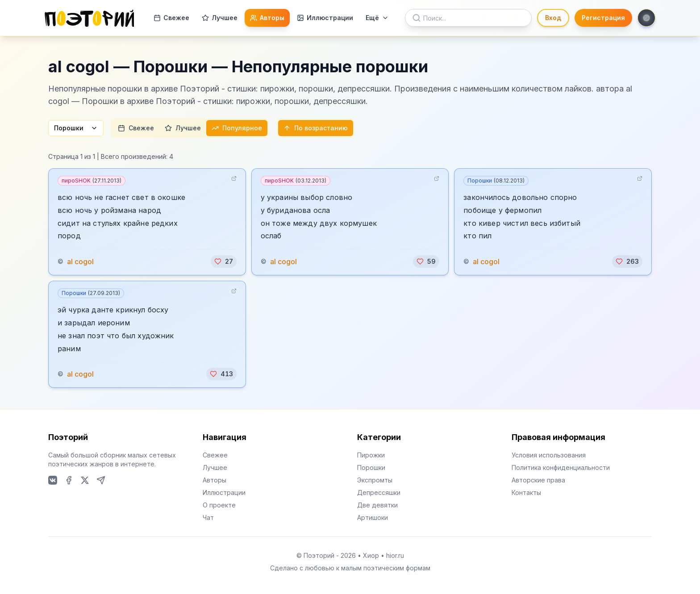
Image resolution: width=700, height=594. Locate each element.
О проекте (219, 505)
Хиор (371, 555)
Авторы (267, 18)
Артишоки (373, 517)
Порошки (76, 128)
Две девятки (377, 505)
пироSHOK (92, 181)
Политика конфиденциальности (561, 467)
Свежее (171, 18)
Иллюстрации (325, 18)
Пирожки (371, 455)
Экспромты (375, 480)
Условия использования (549, 455)
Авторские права (538, 480)
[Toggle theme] (646, 18)
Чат (208, 517)
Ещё (377, 18)
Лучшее (220, 18)
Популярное (237, 128)
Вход (553, 18)
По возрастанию (316, 128)
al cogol (80, 262)
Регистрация (603, 18)
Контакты (526, 492)
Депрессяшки (379, 492)
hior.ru (395, 555)
